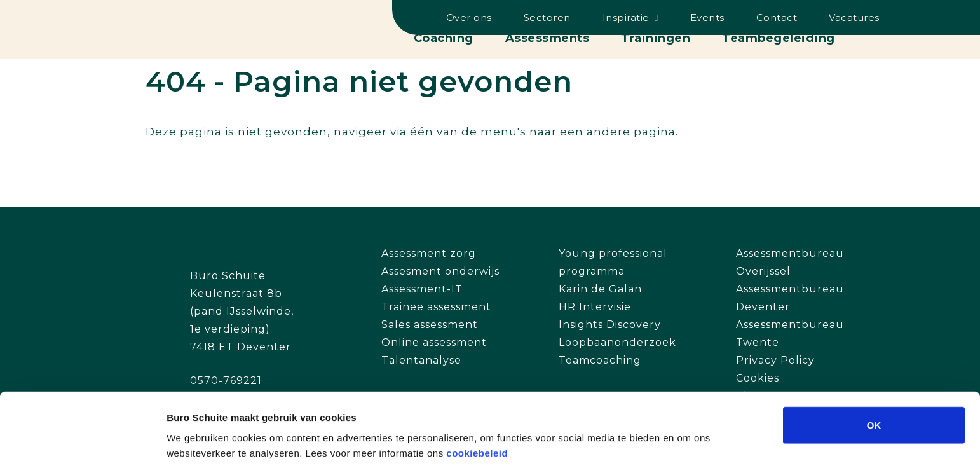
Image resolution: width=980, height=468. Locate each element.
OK (874, 374)
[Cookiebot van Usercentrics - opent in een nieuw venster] (82, 443)
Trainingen (656, 38)
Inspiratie (626, 17)
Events (707, 17)
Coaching (444, 38)
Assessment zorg (429, 253)
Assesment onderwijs (440, 271)
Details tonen (687, 443)
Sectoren (547, 17)
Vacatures (854, 17)
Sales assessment (430, 325)
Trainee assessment (436, 307)
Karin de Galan (600, 289)
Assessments (548, 38)
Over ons (469, 17)
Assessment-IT (422, 289)
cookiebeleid (477, 402)
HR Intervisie (595, 307)
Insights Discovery (610, 325)
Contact (777, 17)
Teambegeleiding (779, 38)
